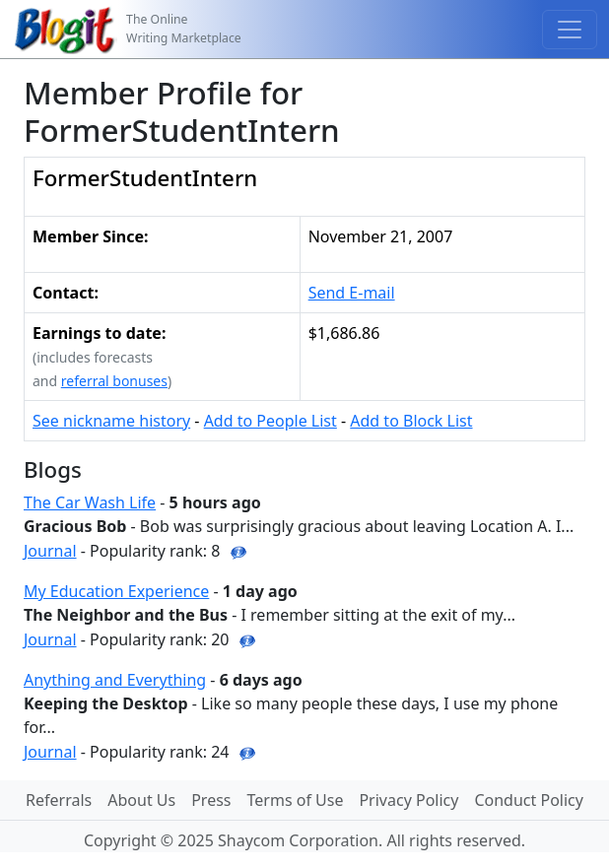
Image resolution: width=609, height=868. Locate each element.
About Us (141, 800)
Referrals (59, 800)
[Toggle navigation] (570, 30)
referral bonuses (114, 381)
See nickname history (111, 421)
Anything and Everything (115, 680)
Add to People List (271, 421)
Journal (50, 551)
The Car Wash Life (90, 502)
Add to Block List (411, 421)
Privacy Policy (408, 800)
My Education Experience (116, 591)
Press (211, 800)
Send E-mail (352, 293)
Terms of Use (296, 800)
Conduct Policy (528, 800)
